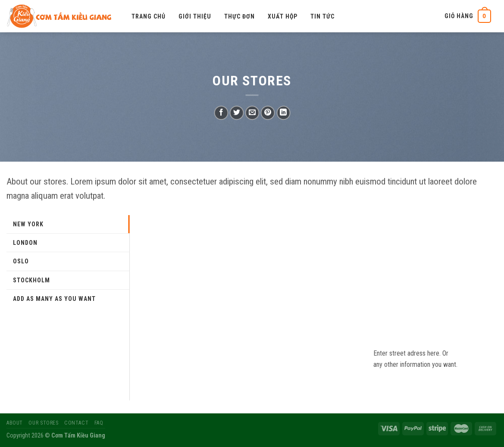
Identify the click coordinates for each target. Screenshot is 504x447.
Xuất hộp (283, 16)
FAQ (99, 423)
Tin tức (322, 16)
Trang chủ (149, 16)
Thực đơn (239, 16)
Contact (76, 423)
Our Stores (43, 423)
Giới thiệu (195, 16)
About (15, 423)
